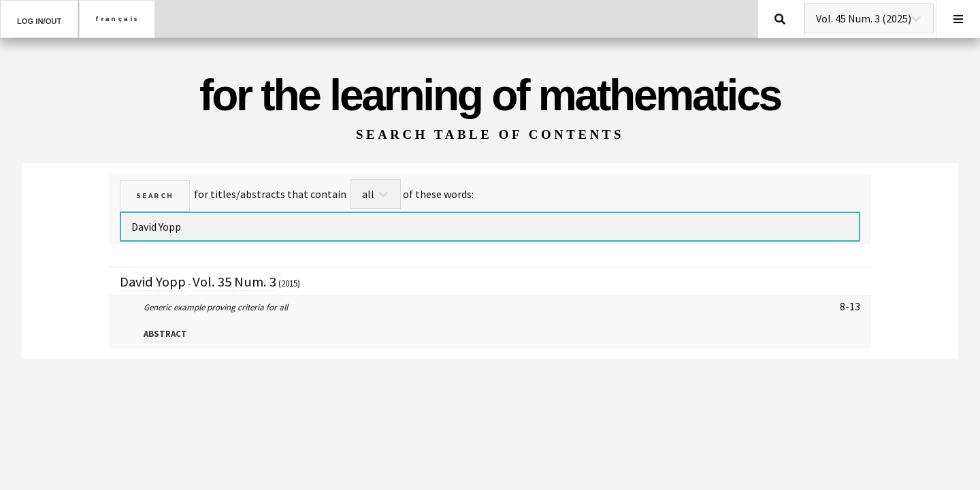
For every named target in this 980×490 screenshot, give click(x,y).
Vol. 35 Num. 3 (234, 282)
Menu (958, 19)
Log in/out (39, 21)
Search (780, 19)
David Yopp (153, 282)
